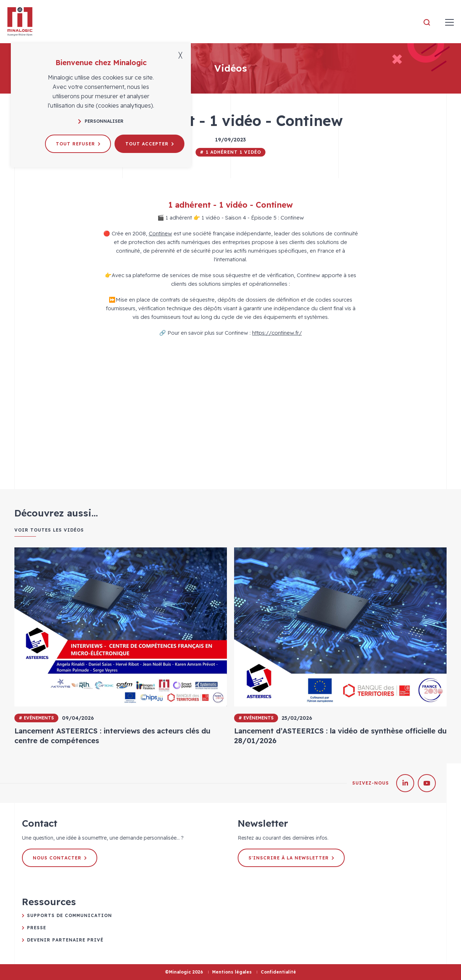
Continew (160, 233)
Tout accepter (149, 144)
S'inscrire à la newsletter (291, 858)
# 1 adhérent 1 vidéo (230, 152)
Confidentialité (278, 972)
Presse (37, 928)
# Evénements (36, 718)
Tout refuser (78, 144)
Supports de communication (70, 915)
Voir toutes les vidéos (49, 530)
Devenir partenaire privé (65, 940)
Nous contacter (60, 858)
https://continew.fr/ (277, 333)
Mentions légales (232, 972)
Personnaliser (101, 121)
